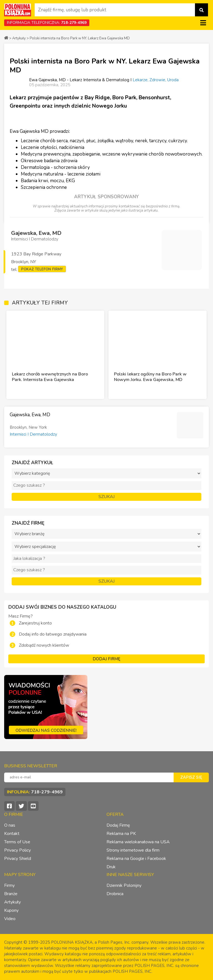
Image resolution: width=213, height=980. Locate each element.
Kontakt (12, 834)
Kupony (11, 910)
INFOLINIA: (35, 792)
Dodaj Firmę (118, 825)
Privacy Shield (18, 859)
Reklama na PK (121, 834)
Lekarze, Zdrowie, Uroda (156, 80)
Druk (111, 867)
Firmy (9, 885)
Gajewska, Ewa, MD (36, 233)
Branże (11, 894)
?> (106, 547)
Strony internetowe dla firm (133, 850)
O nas (10, 825)
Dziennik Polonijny (124, 885)
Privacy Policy (17, 850)
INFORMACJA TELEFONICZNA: (47, 23)
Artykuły (19, 38)
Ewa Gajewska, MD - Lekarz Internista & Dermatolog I (81, 80)
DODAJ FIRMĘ (106, 659)
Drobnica (115, 894)
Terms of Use (17, 842)
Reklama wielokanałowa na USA (138, 842)
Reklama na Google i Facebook (136, 859)
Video (10, 919)
